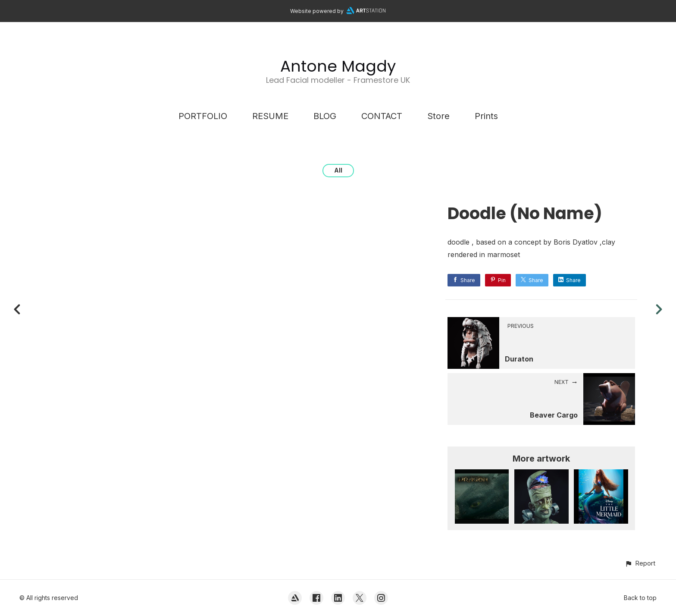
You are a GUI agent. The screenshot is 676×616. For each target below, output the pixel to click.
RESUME (270, 116)
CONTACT (382, 116)
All (338, 170)
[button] (640, 563)
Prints (486, 116)
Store (438, 116)
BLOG (325, 116)
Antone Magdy (338, 66)
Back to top (640, 598)
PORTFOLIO (203, 116)
